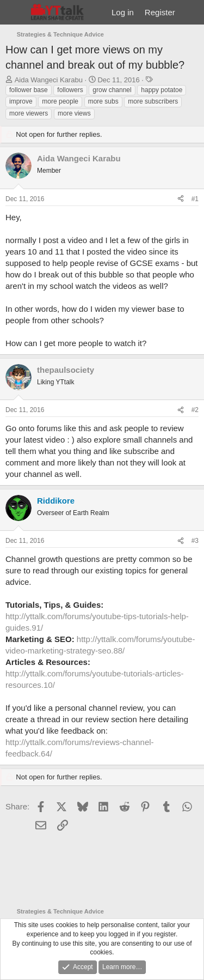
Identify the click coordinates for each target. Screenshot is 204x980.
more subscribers (153, 101)
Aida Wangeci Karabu (49, 80)
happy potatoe (162, 90)
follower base (29, 90)
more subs (103, 101)
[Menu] (15, 13)
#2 (195, 410)
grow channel (112, 90)
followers (70, 90)
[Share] (181, 199)
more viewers (29, 113)
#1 (195, 199)
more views (74, 113)
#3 (195, 541)
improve (21, 101)
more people (60, 101)
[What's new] (191, 12)
